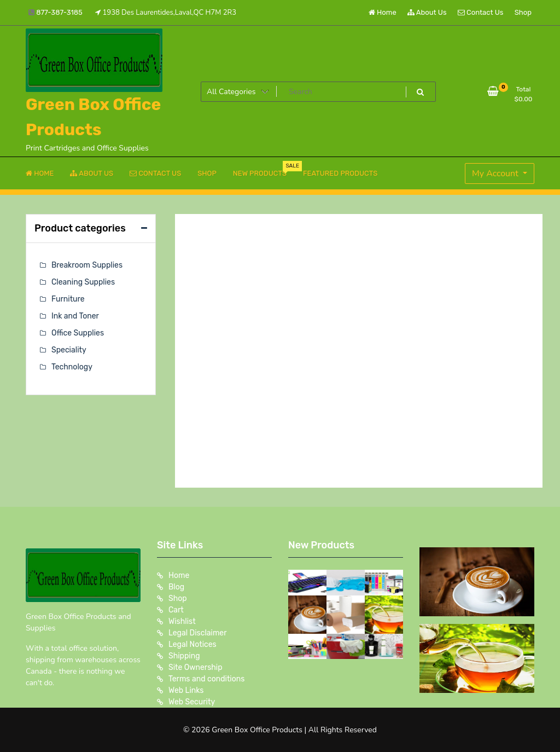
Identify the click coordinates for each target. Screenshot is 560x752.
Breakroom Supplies (87, 265)
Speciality (69, 350)
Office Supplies (78, 333)
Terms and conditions (206, 679)
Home (383, 12)
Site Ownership (196, 667)
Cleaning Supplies (83, 282)
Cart (176, 610)
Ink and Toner (75, 316)
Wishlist (182, 621)
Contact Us (480, 12)
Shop (523, 12)
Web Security (192, 702)
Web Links (186, 690)
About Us (427, 12)
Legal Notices (192, 644)
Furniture (68, 299)
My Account (496, 173)
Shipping (184, 656)
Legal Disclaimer (198, 633)
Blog (176, 587)
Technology (72, 367)
